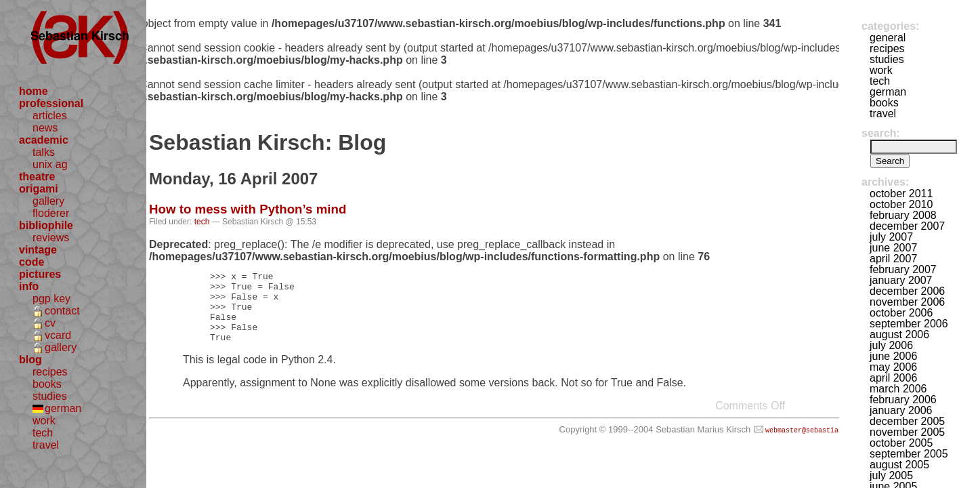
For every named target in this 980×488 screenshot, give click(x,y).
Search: (881, 133)
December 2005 (907, 421)
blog (30, 360)
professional (51, 103)
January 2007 (901, 280)
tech (43, 433)
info (29, 286)
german (63, 408)
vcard (58, 335)
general (888, 38)
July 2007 (891, 237)
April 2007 (893, 259)
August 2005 (899, 465)
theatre (37, 177)
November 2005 (907, 432)
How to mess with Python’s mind (248, 209)
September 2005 (909, 454)
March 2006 (898, 389)
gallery (48, 201)
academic (44, 140)
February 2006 (903, 400)
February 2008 (903, 215)
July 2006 (891, 345)
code (31, 262)
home (34, 91)
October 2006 (901, 313)
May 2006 (893, 367)
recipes (50, 372)
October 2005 (901, 443)
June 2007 (893, 248)
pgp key (51, 299)
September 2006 (909, 324)
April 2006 (893, 378)
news (45, 128)
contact (62, 311)
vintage (38, 250)
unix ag (50, 164)
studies (50, 396)
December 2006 (907, 291)
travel (46, 445)
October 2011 (901, 194)
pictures (40, 274)
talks (44, 152)
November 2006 (907, 302)
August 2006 (899, 334)
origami (39, 189)
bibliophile (46, 225)
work (44, 421)
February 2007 (903, 269)
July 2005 (891, 475)
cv (50, 323)
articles (50, 116)
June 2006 (893, 356)
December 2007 (907, 226)
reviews (51, 238)
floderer (51, 213)
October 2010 (901, 204)
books (47, 384)
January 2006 (901, 410)
